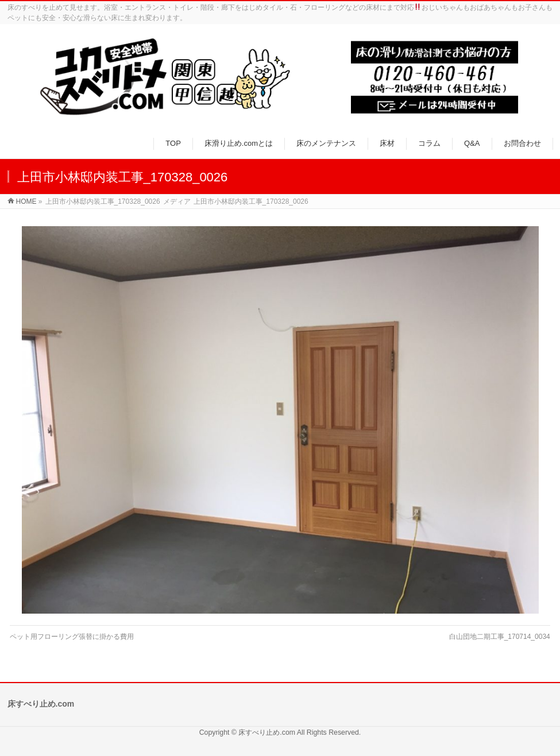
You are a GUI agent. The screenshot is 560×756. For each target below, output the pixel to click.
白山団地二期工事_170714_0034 (500, 637)
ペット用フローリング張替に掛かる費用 (72, 637)
